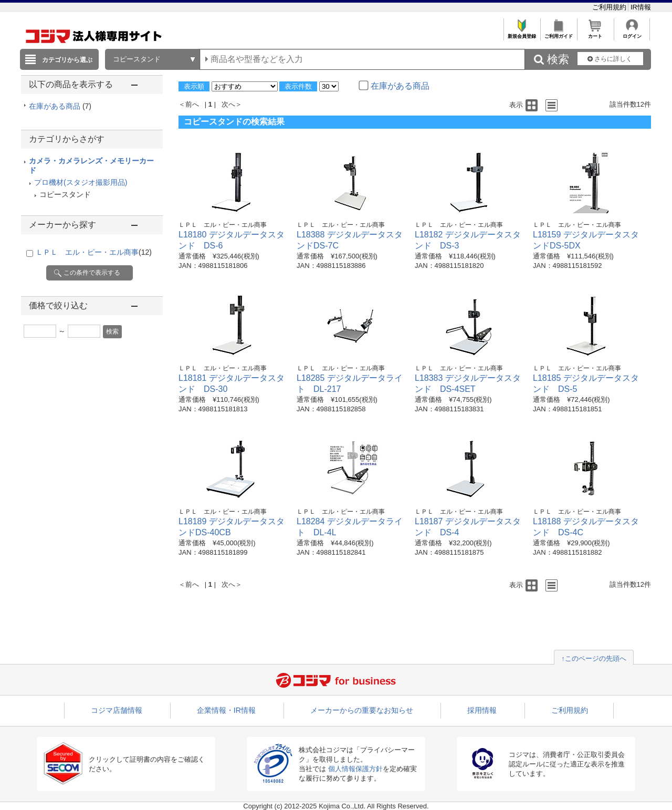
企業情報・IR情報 (226, 710)
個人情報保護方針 (355, 769)
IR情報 (641, 7)
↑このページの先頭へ (594, 658)
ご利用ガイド (558, 33)
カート (595, 33)
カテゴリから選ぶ (67, 60)
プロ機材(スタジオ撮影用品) (81, 182)
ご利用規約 (610, 7)
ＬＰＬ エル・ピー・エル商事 (94, 252)
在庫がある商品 (60, 106)
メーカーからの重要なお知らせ (362, 710)
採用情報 (482, 710)
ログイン (632, 33)
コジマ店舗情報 (117, 710)
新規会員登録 (522, 33)
